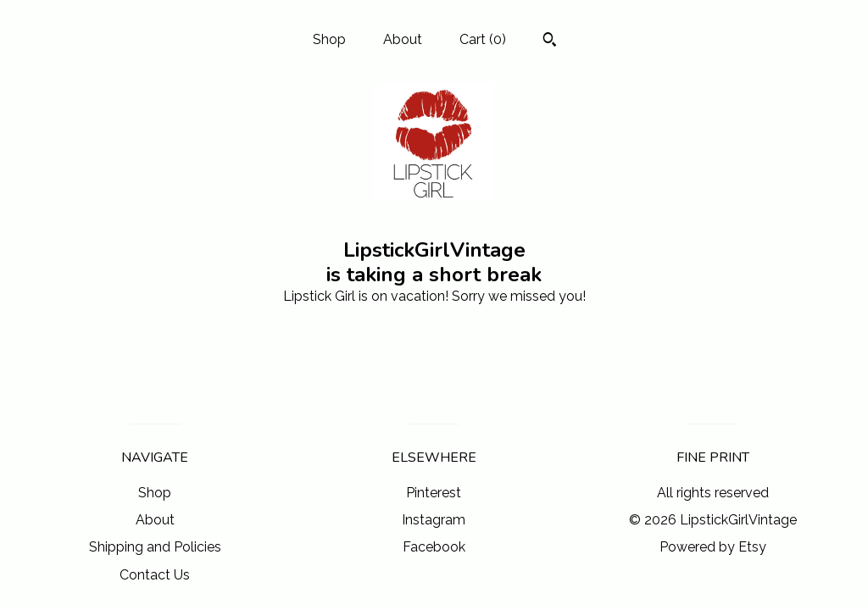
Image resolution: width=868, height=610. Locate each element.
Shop (329, 39)
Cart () (483, 39)
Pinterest (434, 493)
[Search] (550, 42)
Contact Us (155, 575)
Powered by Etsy (713, 547)
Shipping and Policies (155, 547)
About (403, 39)
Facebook (434, 547)
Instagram (434, 520)
